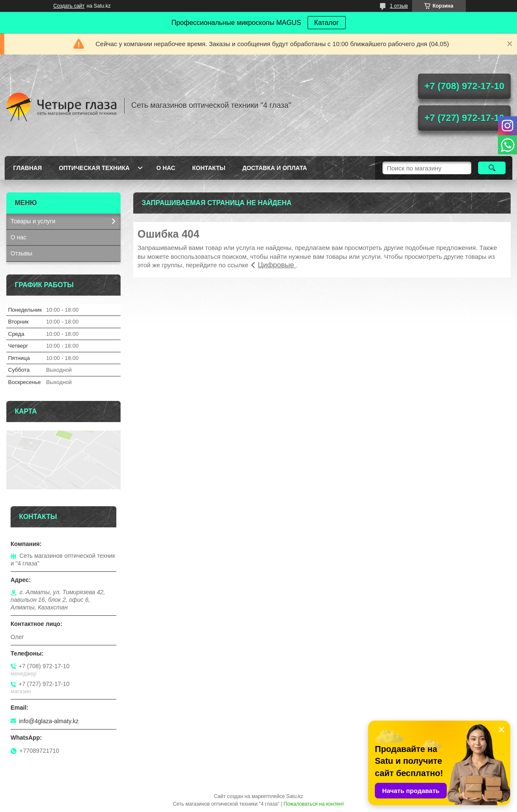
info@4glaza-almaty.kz (49, 721)
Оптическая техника (94, 168)
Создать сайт (69, 6)
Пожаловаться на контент (314, 804)
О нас (166, 168)
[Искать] (492, 168)
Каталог (327, 23)
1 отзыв (399, 6)
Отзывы (21, 253)
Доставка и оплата (275, 168)
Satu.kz (294, 796)
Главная (27, 168)
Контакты (209, 168)
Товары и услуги (33, 221)
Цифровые (277, 265)
